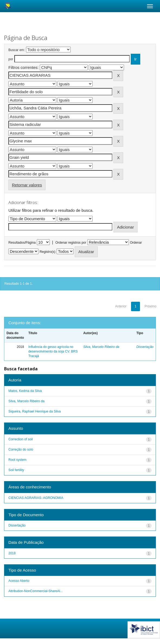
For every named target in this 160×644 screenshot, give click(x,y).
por (11, 59)
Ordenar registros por (71, 243)
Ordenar (136, 243)
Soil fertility (16, 470)
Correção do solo (21, 450)
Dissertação (145, 347)
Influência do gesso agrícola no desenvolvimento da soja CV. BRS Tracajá (53, 351)
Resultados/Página (22, 243)
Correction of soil (21, 439)
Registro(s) (48, 252)
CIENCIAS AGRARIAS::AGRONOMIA (36, 498)
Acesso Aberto (19, 581)
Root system (17, 460)
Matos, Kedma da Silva (25, 391)
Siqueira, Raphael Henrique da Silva (35, 411)
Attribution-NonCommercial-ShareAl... (36, 591)
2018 (12, 553)
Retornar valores (27, 185)
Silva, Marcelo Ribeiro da (101, 347)
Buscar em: (17, 50)
